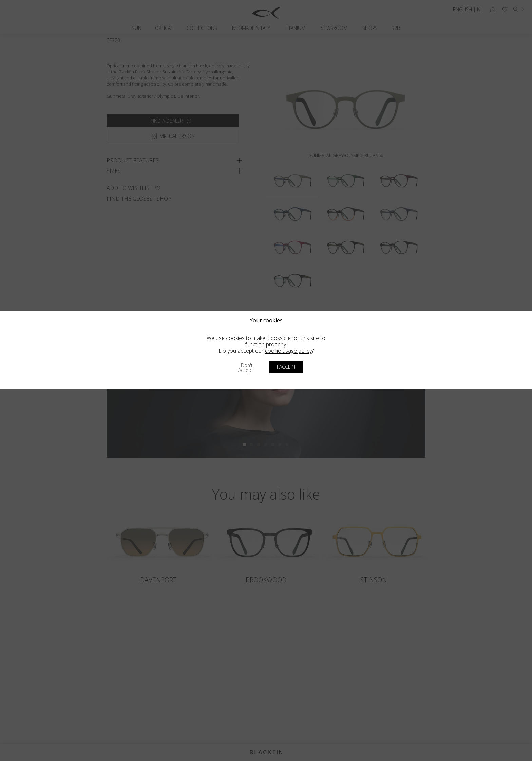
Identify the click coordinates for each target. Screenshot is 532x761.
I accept (286, 367)
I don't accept (246, 368)
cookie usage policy (288, 351)
